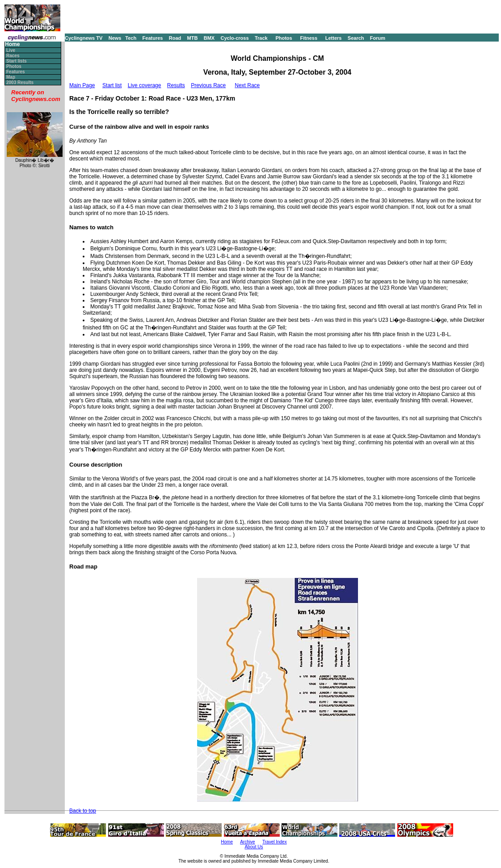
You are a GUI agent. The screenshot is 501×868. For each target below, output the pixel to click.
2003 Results (20, 82)
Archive (247, 842)
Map (11, 77)
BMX (209, 38)
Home (12, 44)
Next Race (247, 85)
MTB (193, 38)
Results (176, 85)
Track (261, 38)
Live (11, 50)
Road (175, 38)
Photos (284, 38)
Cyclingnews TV (84, 38)
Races (13, 56)
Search (356, 38)
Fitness (309, 38)
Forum (378, 38)
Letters (334, 38)
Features (153, 38)
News (115, 38)
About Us (254, 847)
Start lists (17, 61)
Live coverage (145, 85)
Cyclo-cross (235, 38)
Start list (112, 85)
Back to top (83, 811)
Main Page (82, 85)
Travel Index (275, 842)
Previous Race (208, 85)
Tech (131, 38)
